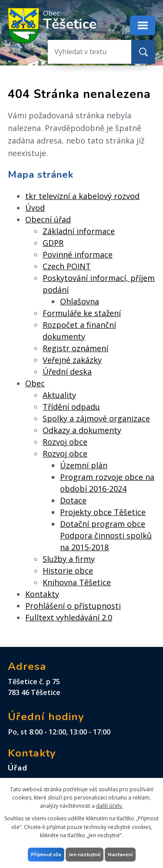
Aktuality (59, 395)
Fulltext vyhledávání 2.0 (69, 617)
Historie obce (68, 571)
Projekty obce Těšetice (103, 512)
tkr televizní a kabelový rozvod (82, 196)
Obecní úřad (48, 219)
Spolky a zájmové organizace (96, 418)
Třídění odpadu (71, 407)
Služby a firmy (69, 559)
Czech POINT (67, 266)
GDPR (53, 243)
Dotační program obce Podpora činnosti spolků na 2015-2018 (106, 535)
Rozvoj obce (65, 442)
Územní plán (84, 465)
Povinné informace (78, 255)
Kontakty (42, 594)
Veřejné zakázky (72, 360)
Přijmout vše (46, 855)
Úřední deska (67, 372)
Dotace (73, 500)
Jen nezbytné (85, 855)
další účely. (110, 806)
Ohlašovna (80, 301)
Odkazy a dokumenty (82, 430)
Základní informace (79, 231)
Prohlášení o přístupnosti (73, 606)
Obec (35, 383)
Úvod (35, 208)
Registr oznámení (75, 348)
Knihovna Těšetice (77, 582)
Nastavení (120, 855)
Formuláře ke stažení (82, 313)
